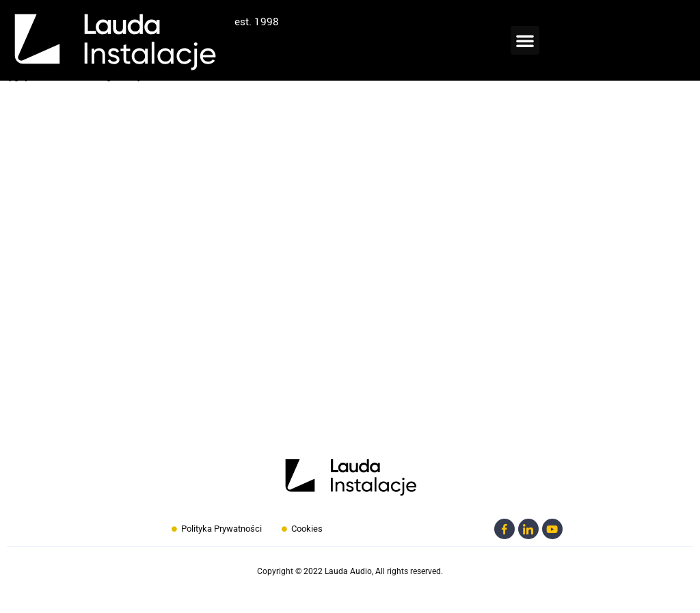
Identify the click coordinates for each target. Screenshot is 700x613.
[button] (525, 40)
